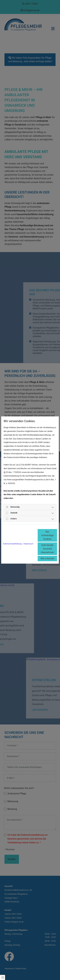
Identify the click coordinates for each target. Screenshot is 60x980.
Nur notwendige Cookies (47, 535)
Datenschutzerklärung (12, 544)
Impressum (28, 544)
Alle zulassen (47, 558)
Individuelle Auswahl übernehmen (47, 549)
